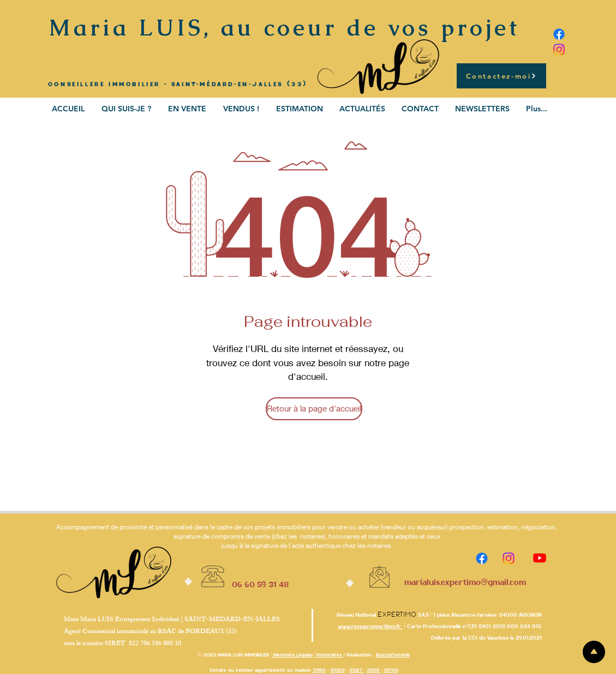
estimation (503, 527)
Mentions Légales (292, 655)
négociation (538, 527)
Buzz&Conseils (393, 655)
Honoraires (329, 655)
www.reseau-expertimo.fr (370, 626)
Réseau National (357, 615)
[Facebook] (559, 34)
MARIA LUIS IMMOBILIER (244, 655)
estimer (244, 670)
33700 (391, 670)
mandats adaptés (393, 536)
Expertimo (397, 615)
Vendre (218, 670)
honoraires (344, 536)
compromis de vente (241, 536)
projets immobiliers (283, 527)
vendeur (394, 527)
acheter (369, 527)
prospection (467, 527)
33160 (319, 670)
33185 (374, 670)
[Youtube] (540, 558)
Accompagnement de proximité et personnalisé (124, 527)
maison (303, 670)
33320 (337, 670)
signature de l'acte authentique (296, 545)
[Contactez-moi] (501, 76)
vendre (338, 527)
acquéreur (431, 527)
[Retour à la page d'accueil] (314, 409)
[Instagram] (559, 49)
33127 (357, 670)
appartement (270, 670)
